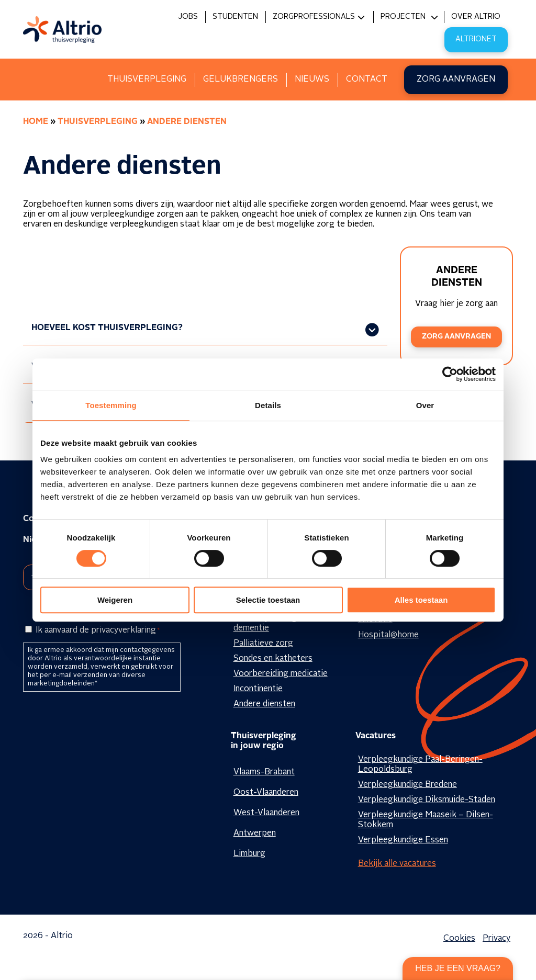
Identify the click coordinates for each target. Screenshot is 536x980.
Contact (367, 80)
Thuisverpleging (147, 80)
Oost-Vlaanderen (266, 793)
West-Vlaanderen (266, 813)
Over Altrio (476, 17)
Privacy (496, 939)
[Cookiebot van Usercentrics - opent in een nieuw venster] (450, 374)
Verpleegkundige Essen (403, 840)
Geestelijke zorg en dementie (271, 623)
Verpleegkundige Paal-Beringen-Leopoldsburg (420, 765)
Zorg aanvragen (456, 80)
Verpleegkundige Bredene (407, 785)
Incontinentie (258, 689)
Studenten (235, 17)
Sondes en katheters (273, 659)
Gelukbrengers (241, 80)
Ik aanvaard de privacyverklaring (98, 630)
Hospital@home (388, 635)
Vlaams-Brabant (264, 772)
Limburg (249, 854)
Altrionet (476, 39)
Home (36, 122)
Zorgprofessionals (314, 17)
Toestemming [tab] (111, 405)
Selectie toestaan (268, 600)
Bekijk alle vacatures (397, 864)
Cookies (459, 939)
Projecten (403, 17)
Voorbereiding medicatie (281, 674)
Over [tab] (425, 405)
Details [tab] (268, 405)
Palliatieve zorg (263, 644)
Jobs (188, 17)
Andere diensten (264, 704)
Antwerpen (255, 833)
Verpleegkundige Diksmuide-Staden (427, 800)
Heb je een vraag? (458, 968)
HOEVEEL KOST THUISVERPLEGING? (107, 328)
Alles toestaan (421, 600)
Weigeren (115, 600)
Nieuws (312, 80)
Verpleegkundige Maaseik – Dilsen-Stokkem (426, 820)
